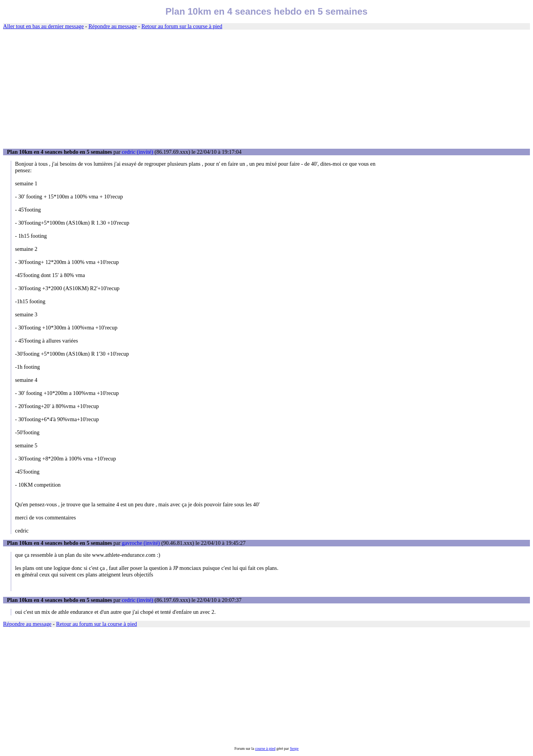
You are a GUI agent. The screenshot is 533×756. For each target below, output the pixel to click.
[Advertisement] (267, 89)
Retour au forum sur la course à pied (182, 26)
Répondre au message (112, 26)
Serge (294, 748)
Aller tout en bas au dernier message (43, 26)
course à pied (265, 748)
